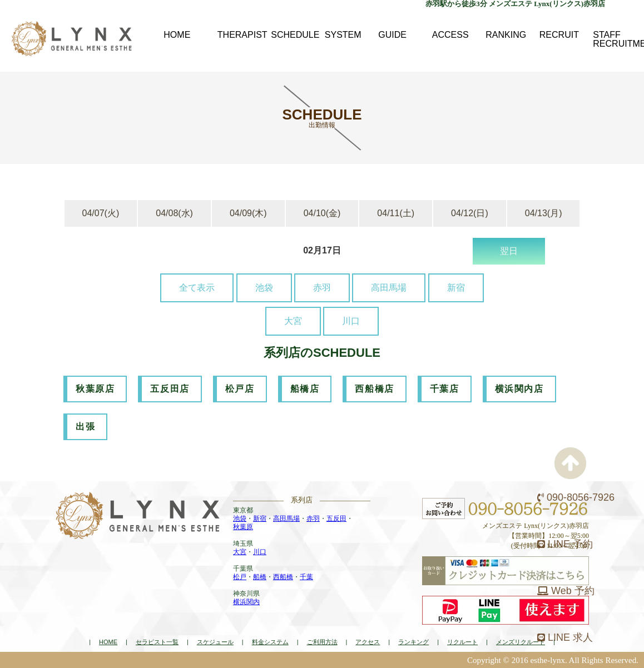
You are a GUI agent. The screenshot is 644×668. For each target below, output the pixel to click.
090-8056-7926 (576, 497)
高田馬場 (389, 288)
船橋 (260, 577)
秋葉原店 (95, 389)
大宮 (293, 321)
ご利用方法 (322, 642)
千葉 (306, 577)
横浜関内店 (519, 389)
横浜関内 (246, 602)
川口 (351, 321)
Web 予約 (566, 591)
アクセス (368, 642)
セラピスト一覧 (157, 642)
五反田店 (170, 389)
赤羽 (322, 288)
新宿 (456, 288)
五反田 (336, 519)
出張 (85, 427)
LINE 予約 (565, 544)
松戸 (240, 577)
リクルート (462, 642)
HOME (108, 642)
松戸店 (240, 389)
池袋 (264, 288)
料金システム (270, 642)
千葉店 (445, 389)
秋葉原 (243, 527)
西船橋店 (374, 389)
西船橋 (283, 577)
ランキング (413, 642)
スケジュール (215, 642)
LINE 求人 (565, 637)
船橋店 (305, 389)
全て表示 (197, 288)
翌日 (509, 251)
